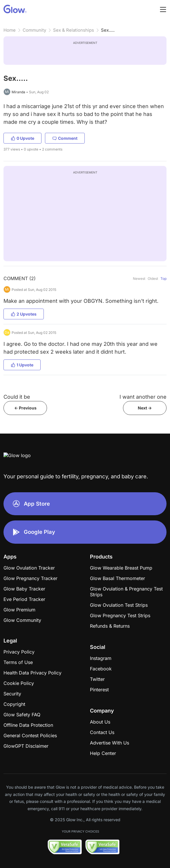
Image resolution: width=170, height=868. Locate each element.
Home (10, 30)
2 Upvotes (24, 314)
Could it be (17, 397)
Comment (65, 138)
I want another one (143, 397)
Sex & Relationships (74, 30)
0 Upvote (22, 138)
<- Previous (25, 408)
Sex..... (108, 30)
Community (34, 30)
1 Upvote (22, 365)
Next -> (145, 408)
